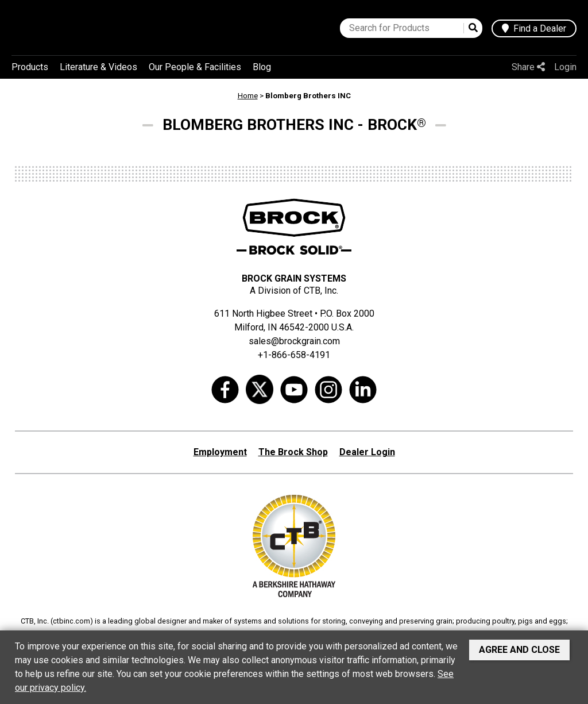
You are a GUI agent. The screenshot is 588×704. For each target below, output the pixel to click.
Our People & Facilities (195, 67)
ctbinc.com (71, 621)
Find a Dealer (534, 28)
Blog (262, 67)
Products (30, 67)
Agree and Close (519, 650)
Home (248, 96)
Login (565, 67)
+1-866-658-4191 (294, 355)
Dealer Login (367, 452)
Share (528, 67)
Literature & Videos (98, 67)
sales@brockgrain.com (294, 341)
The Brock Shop (293, 452)
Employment (220, 452)
